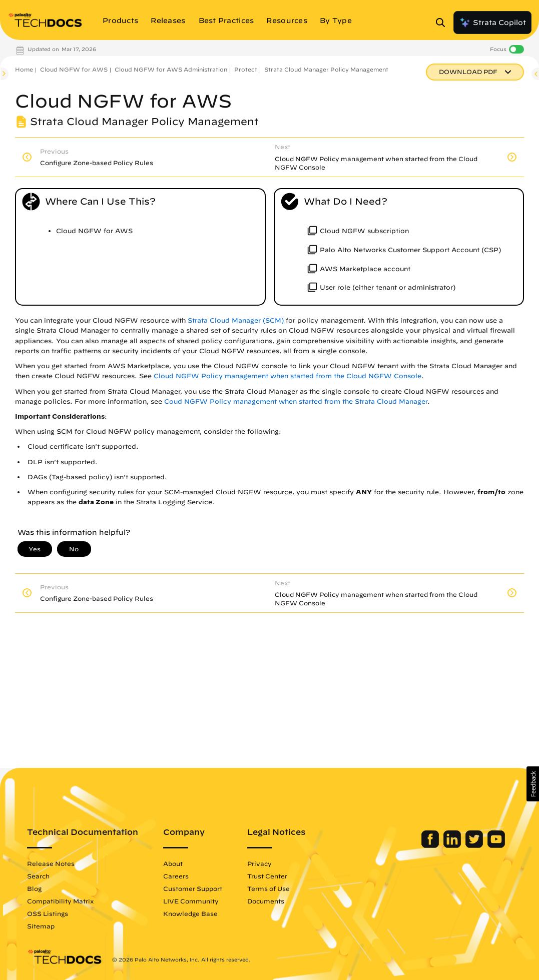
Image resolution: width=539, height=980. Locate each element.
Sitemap (41, 926)
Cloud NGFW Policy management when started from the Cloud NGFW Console (288, 376)
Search (38, 876)
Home (24, 69)
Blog (34, 888)
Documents (266, 901)
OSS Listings (48, 913)
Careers (176, 876)
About (173, 863)
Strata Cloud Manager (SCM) (236, 320)
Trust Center (267, 876)
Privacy (259, 863)
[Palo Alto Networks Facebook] (431, 845)
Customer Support (193, 888)
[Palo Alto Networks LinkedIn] (453, 845)
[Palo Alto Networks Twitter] (475, 845)
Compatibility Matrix (60, 901)
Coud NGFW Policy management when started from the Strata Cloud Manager (296, 401)
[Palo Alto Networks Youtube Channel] (496, 845)
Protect (246, 69)
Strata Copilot (492, 23)
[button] (533, 784)
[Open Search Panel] (443, 23)
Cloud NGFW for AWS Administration (171, 69)
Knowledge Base (190, 913)
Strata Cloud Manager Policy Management (326, 69)
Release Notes (51, 863)
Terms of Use (268, 888)
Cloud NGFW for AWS (74, 69)
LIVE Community (191, 901)
